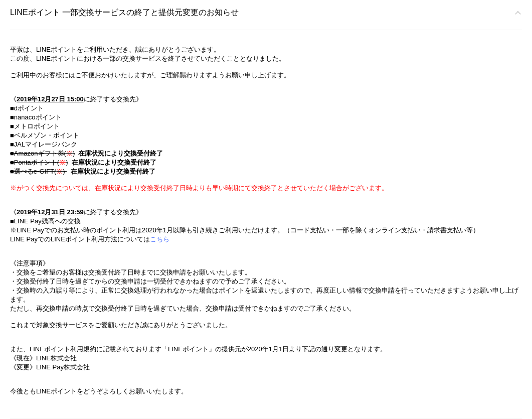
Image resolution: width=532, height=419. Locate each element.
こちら (160, 239)
